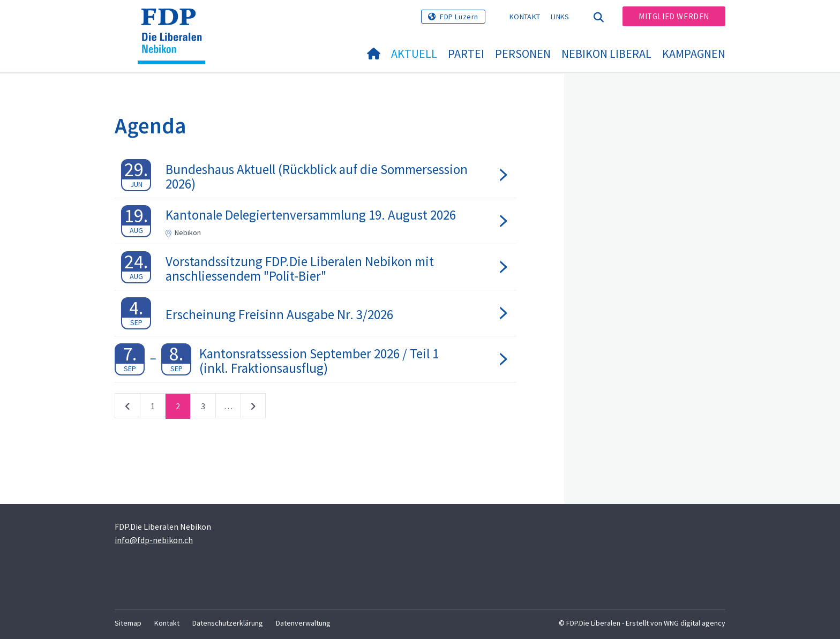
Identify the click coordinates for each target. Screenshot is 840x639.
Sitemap (128, 623)
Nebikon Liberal (606, 54)
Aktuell (414, 54)
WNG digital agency (695, 623)
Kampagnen (694, 54)
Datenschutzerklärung (228, 623)
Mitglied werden (674, 16)
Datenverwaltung (303, 623)
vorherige (127, 408)
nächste (253, 408)
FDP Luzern (459, 17)
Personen (523, 54)
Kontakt (525, 17)
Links (560, 17)
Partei (466, 54)
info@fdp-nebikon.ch (154, 540)
